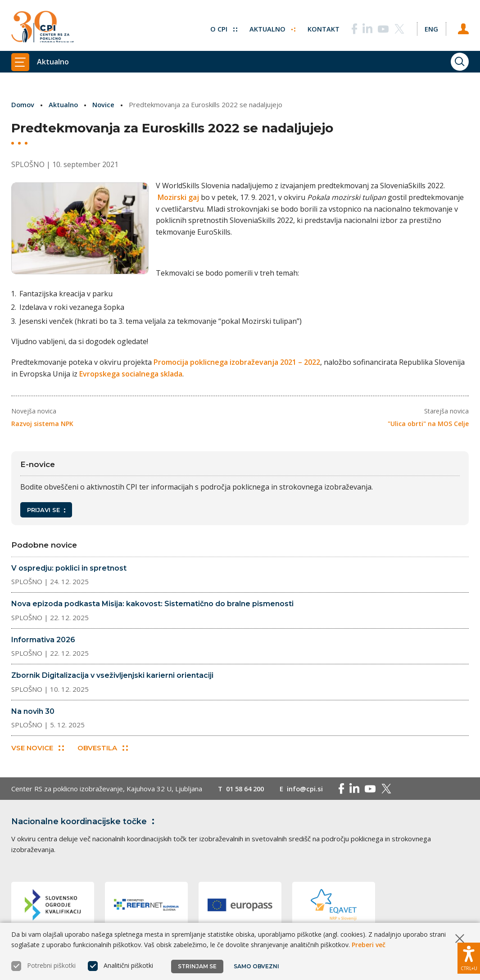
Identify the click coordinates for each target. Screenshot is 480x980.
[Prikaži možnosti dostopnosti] (469, 957)
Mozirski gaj (182, 197)
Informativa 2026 (43, 639)
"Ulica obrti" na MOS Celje (428, 423)
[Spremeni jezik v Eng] (431, 27)
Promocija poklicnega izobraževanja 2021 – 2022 (237, 362)
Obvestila (103, 748)
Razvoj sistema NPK (42, 423)
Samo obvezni (256, 966)
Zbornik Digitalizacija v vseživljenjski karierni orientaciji (112, 675)
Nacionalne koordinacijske (85, 821)
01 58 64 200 (247, 789)
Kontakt (323, 27)
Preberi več (369, 945)
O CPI (222, 27)
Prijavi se (46, 510)
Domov (23, 104)
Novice (105, 104)
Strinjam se (197, 966)
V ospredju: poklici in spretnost (69, 568)
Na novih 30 (33, 711)
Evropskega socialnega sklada (131, 373)
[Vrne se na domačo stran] (43, 27)
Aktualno (271, 27)
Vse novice (38, 748)
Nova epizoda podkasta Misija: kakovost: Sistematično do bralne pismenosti (152, 604)
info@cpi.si (309, 789)
